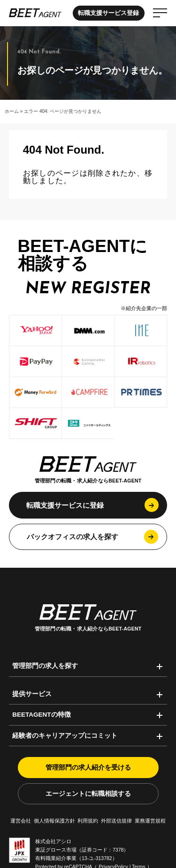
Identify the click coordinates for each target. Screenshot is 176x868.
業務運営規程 (150, 821)
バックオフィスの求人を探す (73, 537)
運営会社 (21, 821)
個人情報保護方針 (54, 821)
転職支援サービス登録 (108, 13)
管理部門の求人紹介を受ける (88, 768)
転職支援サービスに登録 (65, 505)
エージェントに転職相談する (88, 794)
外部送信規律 (116, 821)
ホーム (12, 111)
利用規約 (88, 821)
